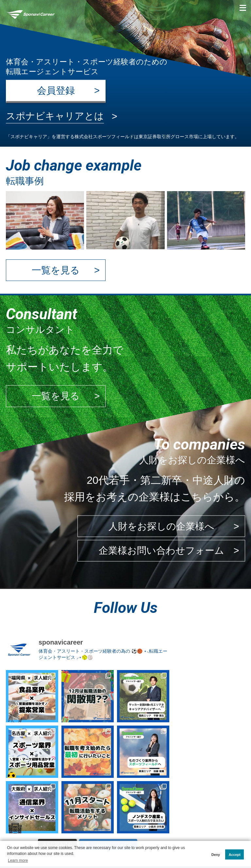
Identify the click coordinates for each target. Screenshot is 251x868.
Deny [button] (216, 855)
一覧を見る (56, 270)
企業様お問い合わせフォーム (161, 550)
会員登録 (56, 90)
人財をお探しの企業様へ (161, 526)
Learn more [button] (18, 860)
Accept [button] (235, 855)
